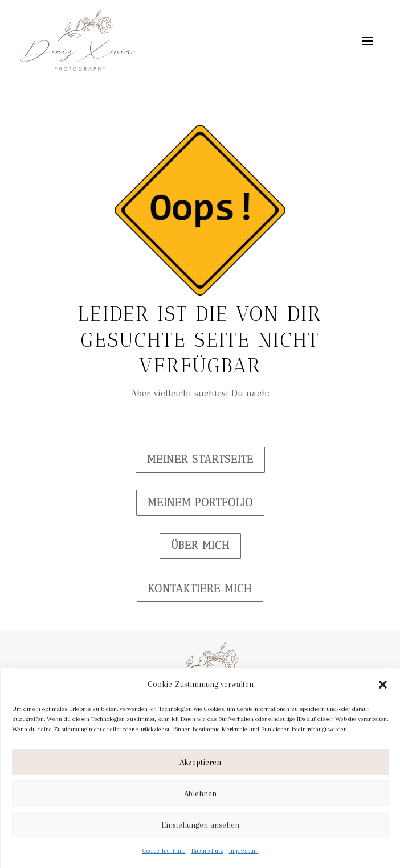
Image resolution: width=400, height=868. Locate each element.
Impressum (244, 851)
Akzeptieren (200, 762)
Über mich (200, 545)
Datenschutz (207, 851)
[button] (383, 685)
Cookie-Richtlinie (164, 851)
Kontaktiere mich (200, 589)
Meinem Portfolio (200, 503)
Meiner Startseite (200, 459)
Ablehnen (200, 793)
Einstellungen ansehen (200, 825)
